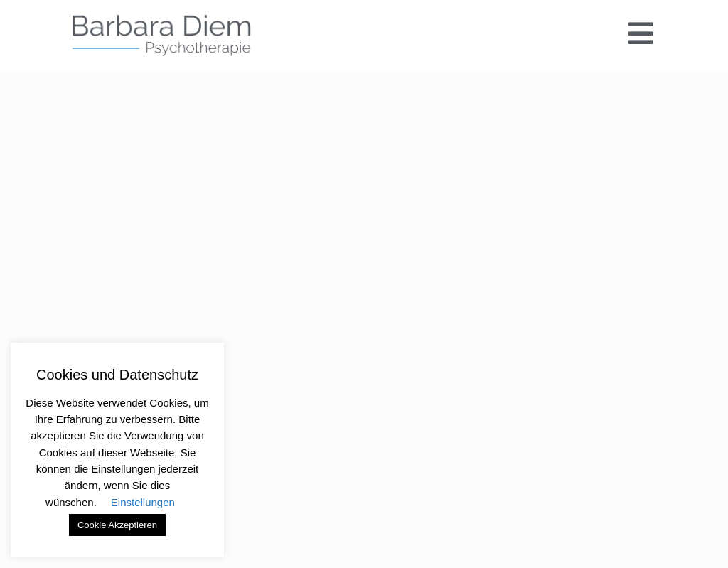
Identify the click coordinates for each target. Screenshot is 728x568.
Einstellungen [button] (143, 502)
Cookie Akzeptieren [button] (117, 525)
